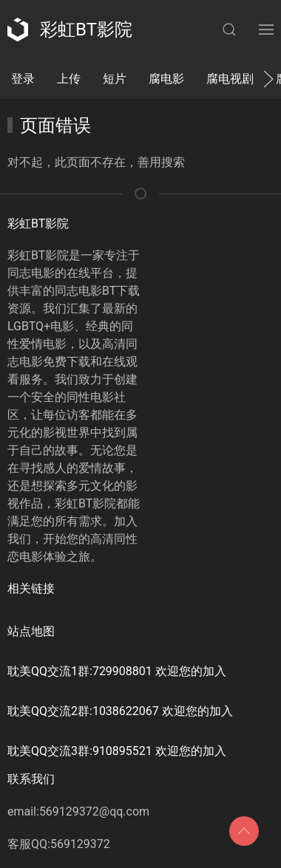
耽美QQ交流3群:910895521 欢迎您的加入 (117, 751)
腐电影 (166, 79)
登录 (23, 79)
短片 (115, 79)
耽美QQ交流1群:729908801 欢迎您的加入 (117, 671)
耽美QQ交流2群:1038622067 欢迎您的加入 (120, 711)
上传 (69, 79)
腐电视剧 (230, 79)
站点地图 (31, 631)
